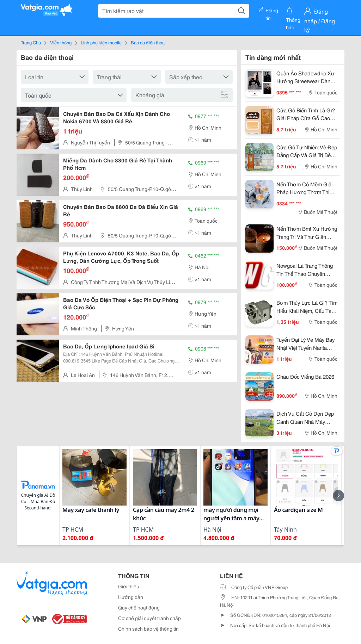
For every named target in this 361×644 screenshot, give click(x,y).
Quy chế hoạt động (139, 607)
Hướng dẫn (131, 597)
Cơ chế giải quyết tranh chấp (149, 618)
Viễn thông (61, 42)
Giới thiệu (129, 586)
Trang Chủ (31, 42)
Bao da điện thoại (148, 42)
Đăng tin (268, 12)
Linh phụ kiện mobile (101, 42)
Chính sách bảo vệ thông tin (148, 628)
